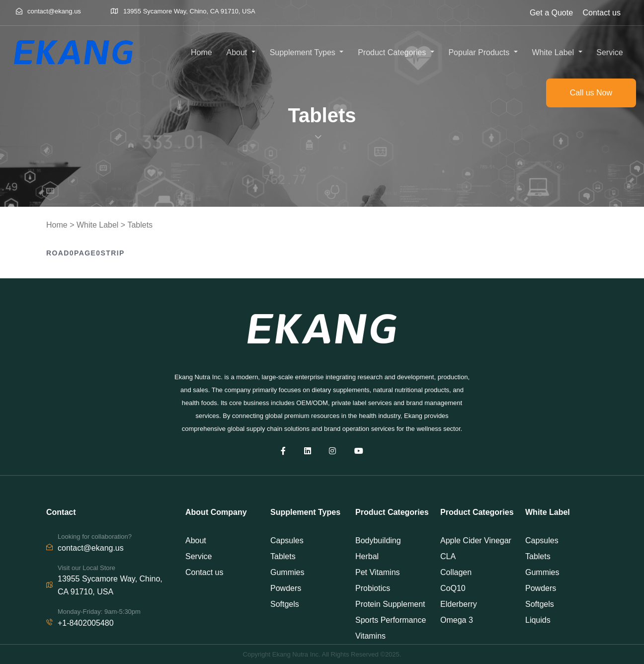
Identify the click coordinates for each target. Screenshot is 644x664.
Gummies (287, 572)
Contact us (602, 13)
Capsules (287, 540)
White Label (98, 225)
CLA (448, 556)
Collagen (456, 572)
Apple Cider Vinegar (476, 540)
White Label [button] (554, 52)
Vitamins (370, 636)
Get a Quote (551, 13)
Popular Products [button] (480, 52)
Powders (286, 588)
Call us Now (591, 93)
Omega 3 (457, 620)
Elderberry (459, 604)
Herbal (367, 556)
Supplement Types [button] (304, 52)
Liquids (538, 620)
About (196, 540)
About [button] (238, 52)
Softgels (285, 604)
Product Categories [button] (393, 52)
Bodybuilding (378, 540)
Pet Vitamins (378, 572)
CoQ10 (453, 588)
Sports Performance (391, 620)
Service (609, 52)
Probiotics (373, 588)
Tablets (140, 225)
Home (201, 52)
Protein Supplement (390, 604)
